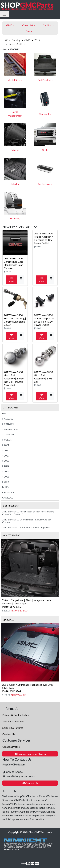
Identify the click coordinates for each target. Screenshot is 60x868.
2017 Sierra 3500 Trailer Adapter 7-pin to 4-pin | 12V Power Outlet (44, 320)
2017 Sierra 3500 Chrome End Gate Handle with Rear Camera (14, 263)
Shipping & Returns (13, 728)
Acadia (8, 419)
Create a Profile (11, 747)
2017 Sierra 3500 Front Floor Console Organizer (26, 527)
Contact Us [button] (30, 783)
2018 (6, 461)
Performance (45, 184)
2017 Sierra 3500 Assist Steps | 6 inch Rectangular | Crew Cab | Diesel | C (28, 513)
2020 (6, 450)
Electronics (45, 114)
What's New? (12, 535)
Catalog (16, 40)
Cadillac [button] (47, 25)
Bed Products (45, 80)
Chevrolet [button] (28, 25)
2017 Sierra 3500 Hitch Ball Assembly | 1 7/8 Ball (43, 377)
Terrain (8, 434)
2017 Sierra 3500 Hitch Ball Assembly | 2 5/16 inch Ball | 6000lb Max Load (14, 378)
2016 (6, 471)
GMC (27, 40)
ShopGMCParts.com (40, 832)
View (12, 280)
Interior (15, 184)
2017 (37, 40)
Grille (45, 150)
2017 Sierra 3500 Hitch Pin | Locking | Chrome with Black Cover (15, 320)
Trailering (15, 218)
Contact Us (9, 734)
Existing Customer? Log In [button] (30, 754)
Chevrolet (9, 492)
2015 (6, 477)
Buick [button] (29, 31)
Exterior (15, 150)
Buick (6, 487)
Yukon (7, 440)
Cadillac (8, 498)
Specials (8, 620)
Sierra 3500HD (17, 44)
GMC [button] (9, 25)
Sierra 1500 (10, 429)
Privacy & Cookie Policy (16, 715)
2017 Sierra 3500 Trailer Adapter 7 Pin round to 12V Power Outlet (43, 238)
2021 (6, 445)
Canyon (8, 424)
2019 (6, 456)
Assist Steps (15, 80)
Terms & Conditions (13, 721)
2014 (6, 482)
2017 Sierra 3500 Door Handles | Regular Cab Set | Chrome (27, 521)
